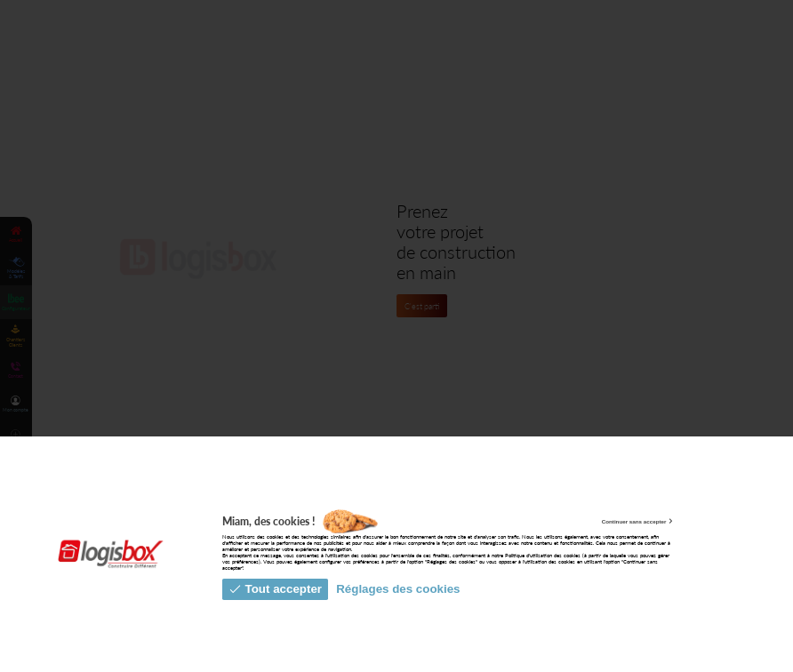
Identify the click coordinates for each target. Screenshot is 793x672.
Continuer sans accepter (638, 521)
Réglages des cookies (398, 589)
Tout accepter (275, 589)
